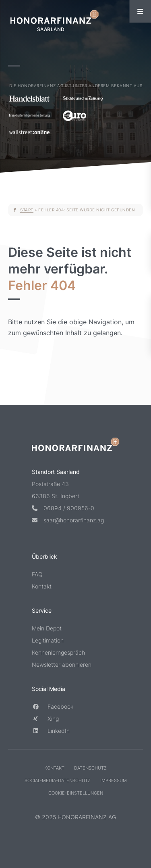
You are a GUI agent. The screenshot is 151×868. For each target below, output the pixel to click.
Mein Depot (47, 629)
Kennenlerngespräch (58, 653)
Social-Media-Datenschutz (58, 781)
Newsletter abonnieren (62, 665)
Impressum (114, 781)
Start (27, 210)
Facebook (53, 707)
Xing (45, 719)
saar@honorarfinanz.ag (68, 521)
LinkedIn (51, 731)
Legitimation (48, 641)
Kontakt (42, 587)
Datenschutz (90, 768)
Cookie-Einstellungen (76, 793)
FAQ (37, 575)
